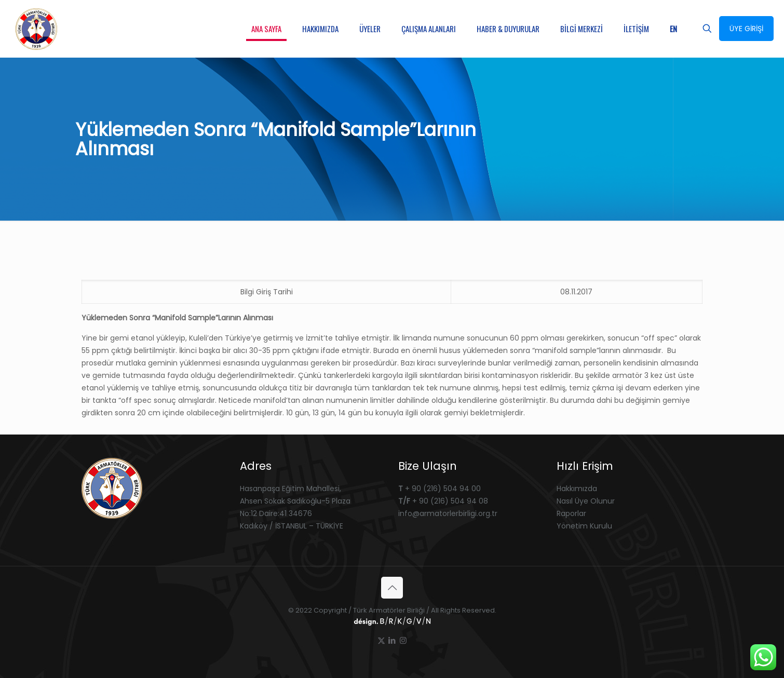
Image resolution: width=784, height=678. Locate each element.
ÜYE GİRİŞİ (746, 29)
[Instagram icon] (403, 640)
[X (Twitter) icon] (381, 640)
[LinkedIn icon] (392, 640)
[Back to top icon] (392, 588)
